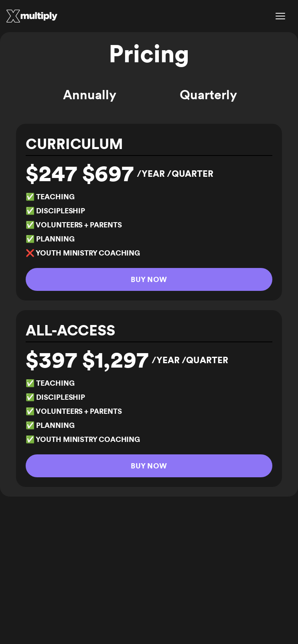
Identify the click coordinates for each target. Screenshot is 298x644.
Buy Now (149, 279)
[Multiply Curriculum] (32, 16)
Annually (89, 95)
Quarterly (208, 95)
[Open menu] (280, 16)
